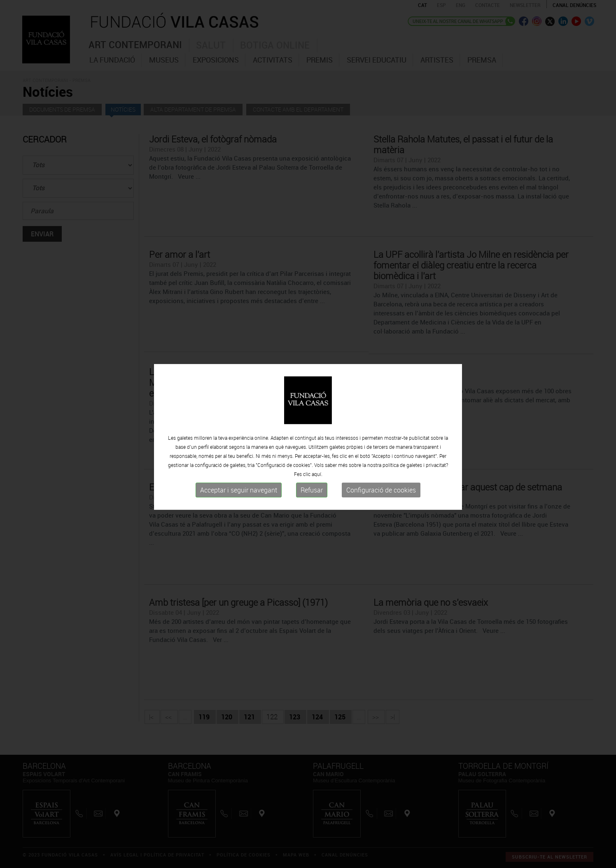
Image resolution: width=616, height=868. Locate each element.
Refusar (312, 493)
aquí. (317, 477)
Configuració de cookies (381, 493)
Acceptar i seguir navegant (239, 493)
